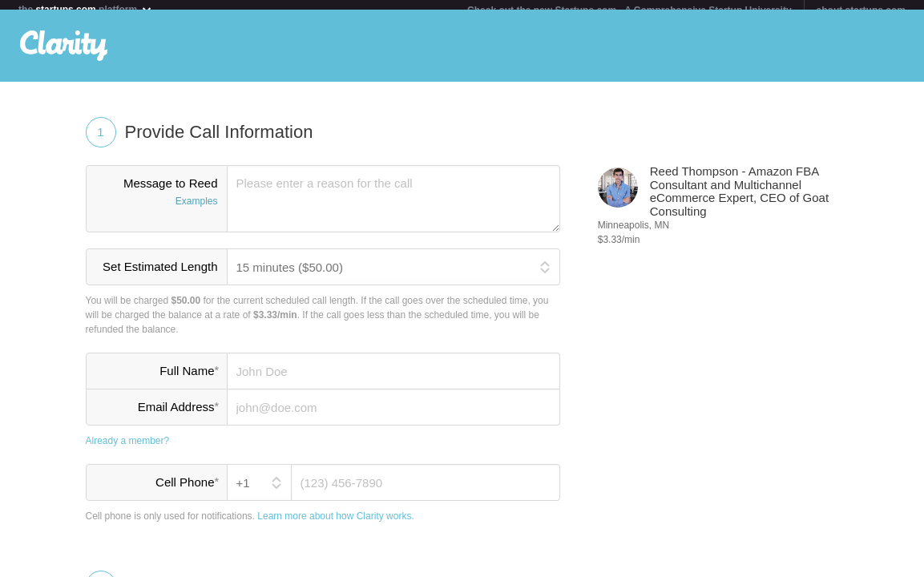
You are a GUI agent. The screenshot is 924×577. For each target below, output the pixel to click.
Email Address (178, 416)
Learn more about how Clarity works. (335, 526)
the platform (86, 9)
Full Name (189, 380)
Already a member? (128, 450)
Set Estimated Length (160, 276)
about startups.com (861, 10)
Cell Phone (187, 491)
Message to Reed (157, 203)
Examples (197, 211)
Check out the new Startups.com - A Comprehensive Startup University (629, 10)
